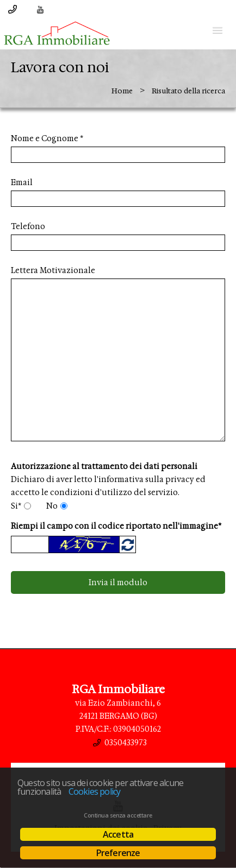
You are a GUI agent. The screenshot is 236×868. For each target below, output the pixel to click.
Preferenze (118, 853)
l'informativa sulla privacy (144, 479)
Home (122, 91)
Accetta (118, 834)
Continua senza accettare (118, 815)
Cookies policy (95, 791)
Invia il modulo (118, 582)
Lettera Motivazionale (53, 270)
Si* (16, 506)
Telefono (28, 226)
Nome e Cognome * (47, 138)
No (52, 506)
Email (22, 182)
